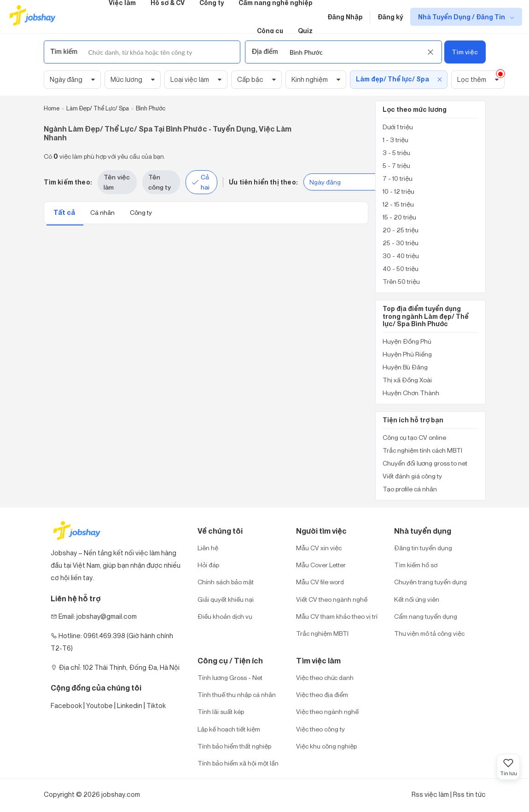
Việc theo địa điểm (322, 694)
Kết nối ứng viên (417, 599)
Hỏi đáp (208, 565)
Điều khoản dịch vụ (225, 616)
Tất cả (65, 212)
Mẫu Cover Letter (321, 565)
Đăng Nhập (345, 17)
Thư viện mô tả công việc (429, 633)
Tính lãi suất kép (221, 711)
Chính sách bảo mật (226, 582)
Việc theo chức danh (325, 677)
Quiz (305, 31)
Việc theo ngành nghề (327, 711)
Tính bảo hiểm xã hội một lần (238, 763)
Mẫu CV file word (320, 582)
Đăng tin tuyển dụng (423, 548)
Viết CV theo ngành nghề (332, 599)
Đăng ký (390, 17)
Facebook (66, 705)
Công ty (141, 212)
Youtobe (99, 705)
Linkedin (130, 705)
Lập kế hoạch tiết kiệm (229, 729)
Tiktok (156, 705)
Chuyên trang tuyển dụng (430, 582)
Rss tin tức (469, 794)
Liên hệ (208, 548)
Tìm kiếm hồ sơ (416, 565)
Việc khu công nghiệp (326, 746)
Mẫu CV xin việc (319, 548)
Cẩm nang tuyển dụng (426, 616)
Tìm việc (465, 52)
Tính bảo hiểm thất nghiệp (234, 746)
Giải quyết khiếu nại (226, 599)
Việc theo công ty (320, 729)
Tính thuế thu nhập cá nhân (237, 694)
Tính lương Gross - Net (230, 677)
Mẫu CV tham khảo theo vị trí (337, 616)
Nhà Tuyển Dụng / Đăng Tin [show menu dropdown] (462, 17)
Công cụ (270, 31)
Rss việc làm (430, 794)
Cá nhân (103, 212)
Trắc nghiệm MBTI (322, 633)
